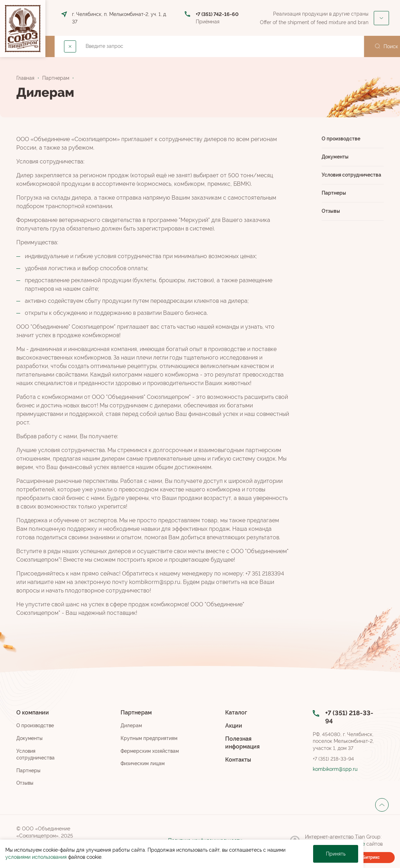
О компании (94, 46)
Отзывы (331, 211)
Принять (336, 854)
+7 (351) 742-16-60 (217, 14)
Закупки (334, 46)
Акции (223, 46)
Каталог (189, 46)
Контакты (259, 46)
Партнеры (334, 193)
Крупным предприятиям (149, 738)
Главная (25, 78)
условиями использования (36, 857)
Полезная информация (242, 743)
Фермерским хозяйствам (150, 751)
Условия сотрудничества (351, 175)
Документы (335, 157)
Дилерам (131, 725)
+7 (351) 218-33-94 (333, 759)
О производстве (341, 139)
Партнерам (143, 46)
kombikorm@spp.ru (335, 769)
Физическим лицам (143, 763)
